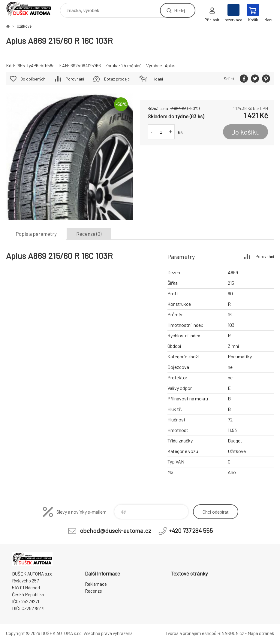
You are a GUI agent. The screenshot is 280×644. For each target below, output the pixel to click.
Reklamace (96, 584)
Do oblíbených (33, 79)
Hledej (179, 10)
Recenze (93, 591)
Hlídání (157, 79)
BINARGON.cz (231, 633)
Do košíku (245, 132)
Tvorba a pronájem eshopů (191, 633)
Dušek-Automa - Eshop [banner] (33, 9)
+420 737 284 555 (191, 530)
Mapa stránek (261, 633)
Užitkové (24, 26)
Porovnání (75, 79)
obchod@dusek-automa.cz (116, 530)
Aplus (170, 65)
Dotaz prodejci (117, 79)
